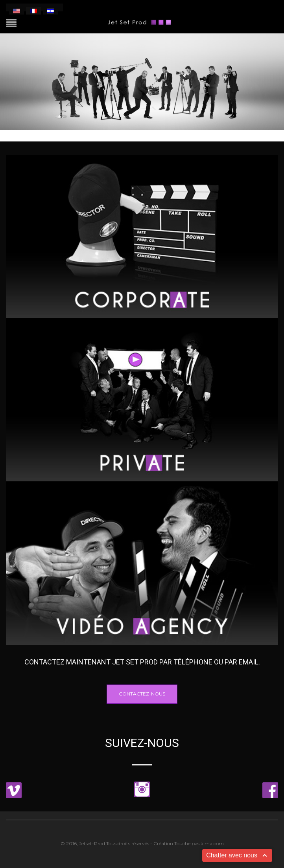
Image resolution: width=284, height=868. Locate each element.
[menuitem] (17, 11)
